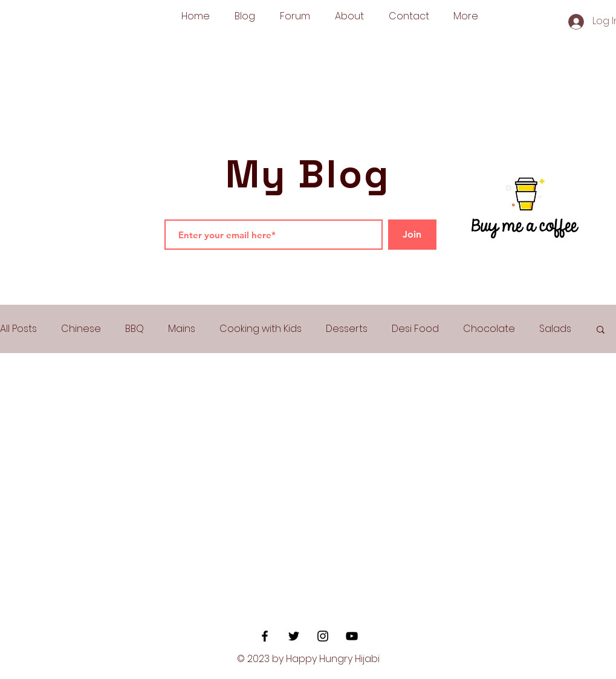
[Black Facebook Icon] (265, 636)
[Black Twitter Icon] (294, 636)
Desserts (347, 329)
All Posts (18, 329)
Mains (182, 329)
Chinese (81, 329)
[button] (601, 330)
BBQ (135, 329)
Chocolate (489, 329)
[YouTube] (352, 636)
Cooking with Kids (261, 329)
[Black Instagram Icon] (323, 636)
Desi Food (415, 329)
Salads (555, 329)
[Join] (412, 235)
